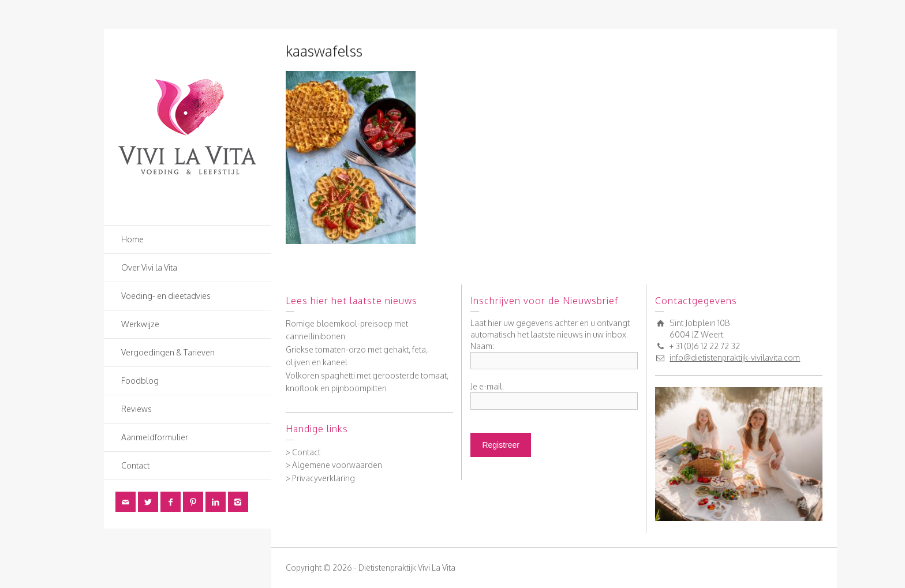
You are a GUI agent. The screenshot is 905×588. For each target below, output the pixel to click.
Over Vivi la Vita (149, 267)
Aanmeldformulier (155, 437)
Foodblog (140, 381)
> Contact (303, 452)
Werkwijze (140, 324)
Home (132, 239)
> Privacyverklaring (320, 478)
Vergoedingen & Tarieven (168, 352)
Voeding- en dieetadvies (166, 296)
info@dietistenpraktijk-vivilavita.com (735, 357)
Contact (135, 465)
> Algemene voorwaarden (334, 465)
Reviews (137, 409)
